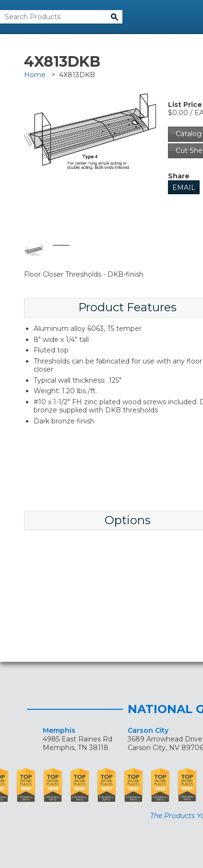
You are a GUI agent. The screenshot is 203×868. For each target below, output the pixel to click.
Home (35, 75)
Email (184, 188)
